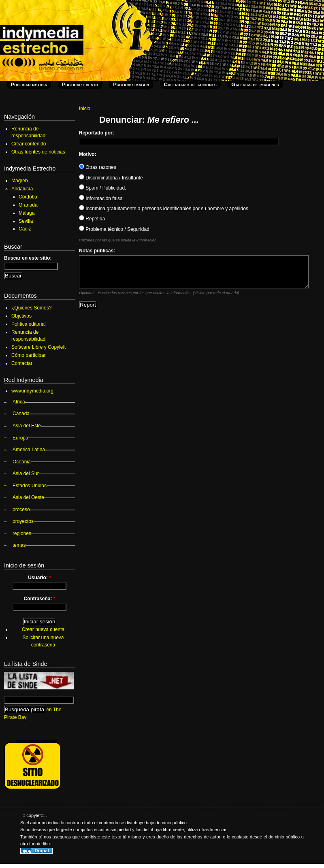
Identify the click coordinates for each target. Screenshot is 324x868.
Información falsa (101, 198)
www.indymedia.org (32, 391)
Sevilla (26, 221)
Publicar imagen (131, 84)
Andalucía (22, 189)
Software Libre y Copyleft (38, 347)
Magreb (20, 181)
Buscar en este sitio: (28, 258)
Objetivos (21, 316)
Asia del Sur (26, 473)
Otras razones (98, 167)
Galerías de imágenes (255, 84)
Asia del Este (27, 426)
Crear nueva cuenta (43, 629)
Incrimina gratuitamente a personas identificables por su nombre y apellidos (164, 209)
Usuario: (39, 578)
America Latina (29, 450)
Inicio (85, 109)
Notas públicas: (97, 251)
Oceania (22, 462)
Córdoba (28, 197)
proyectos (23, 521)
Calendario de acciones (190, 84)
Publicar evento (80, 84)
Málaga (27, 213)
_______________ (36, 738)
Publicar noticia (29, 84)
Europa (20, 438)
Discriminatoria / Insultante (111, 178)
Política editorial (29, 324)
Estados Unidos (30, 486)
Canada (21, 414)
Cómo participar (29, 355)
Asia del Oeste (28, 497)
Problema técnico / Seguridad (114, 229)
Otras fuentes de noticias (38, 152)
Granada (28, 205)
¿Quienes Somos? (31, 308)
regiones (22, 533)
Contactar (22, 363)
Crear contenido (29, 144)
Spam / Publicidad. (102, 188)
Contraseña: (39, 599)
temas (19, 545)
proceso (21, 510)
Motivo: (88, 154)
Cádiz (25, 229)
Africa (19, 402)
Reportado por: (97, 133)
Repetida (92, 219)
